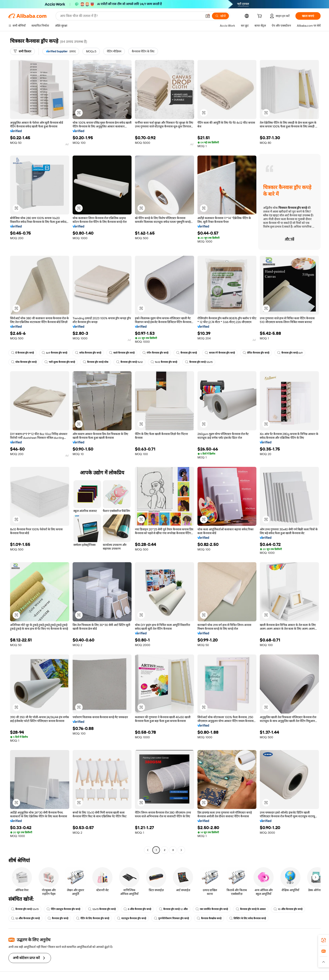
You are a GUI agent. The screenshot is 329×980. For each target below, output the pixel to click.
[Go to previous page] (148, 850)
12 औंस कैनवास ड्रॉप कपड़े (25, 918)
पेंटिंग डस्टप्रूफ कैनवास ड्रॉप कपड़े (63, 909)
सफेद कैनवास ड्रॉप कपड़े (88, 353)
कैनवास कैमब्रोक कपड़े (209, 918)
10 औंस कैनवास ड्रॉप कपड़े (288, 909)
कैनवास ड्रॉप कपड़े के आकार (251, 909)
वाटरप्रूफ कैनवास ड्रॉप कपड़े (132, 918)
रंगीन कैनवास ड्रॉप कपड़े (155, 353)
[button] (208, 16)
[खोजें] (220, 16)
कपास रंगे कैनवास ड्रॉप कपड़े (220, 353)
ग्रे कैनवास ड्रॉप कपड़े (22, 353)
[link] (324, 940)
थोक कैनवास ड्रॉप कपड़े (24, 362)
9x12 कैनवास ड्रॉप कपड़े (164, 362)
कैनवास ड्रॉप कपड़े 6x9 (290, 353)
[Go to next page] (181, 850)
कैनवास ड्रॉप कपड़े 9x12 (129, 362)
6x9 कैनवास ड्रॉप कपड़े (54, 353)
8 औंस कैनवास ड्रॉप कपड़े (137, 909)
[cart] (260, 17)
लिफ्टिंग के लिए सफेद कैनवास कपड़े (248, 918)
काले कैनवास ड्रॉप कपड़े (122, 353)
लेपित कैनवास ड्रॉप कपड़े (256, 353)
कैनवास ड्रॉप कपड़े (187, 353)
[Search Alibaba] (131, 16)
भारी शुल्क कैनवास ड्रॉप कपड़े (60, 362)
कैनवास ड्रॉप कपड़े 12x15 (199, 362)
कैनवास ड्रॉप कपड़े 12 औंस (173, 909)
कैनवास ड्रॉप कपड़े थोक (96, 362)
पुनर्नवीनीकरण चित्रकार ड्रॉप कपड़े (171, 918)
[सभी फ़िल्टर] (22, 51)
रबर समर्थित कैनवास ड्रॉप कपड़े (212, 909)
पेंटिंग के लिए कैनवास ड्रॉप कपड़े (93, 918)
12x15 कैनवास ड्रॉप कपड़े (102, 909)
